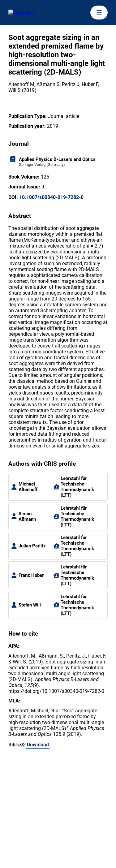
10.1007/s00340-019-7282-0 (51, 197)
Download (38, 745)
